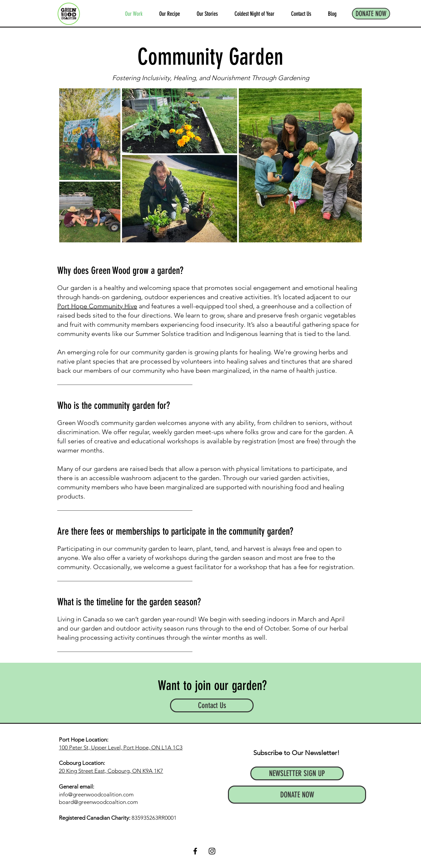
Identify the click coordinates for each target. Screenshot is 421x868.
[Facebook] (195, 851)
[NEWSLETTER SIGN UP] (297, 773)
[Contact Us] (212, 705)
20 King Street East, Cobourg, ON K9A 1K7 (111, 771)
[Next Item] (350, 165)
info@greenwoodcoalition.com (96, 794)
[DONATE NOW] (371, 14)
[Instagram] (212, 851)
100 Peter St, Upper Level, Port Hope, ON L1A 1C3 (121, 747)
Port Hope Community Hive (97, 306)
